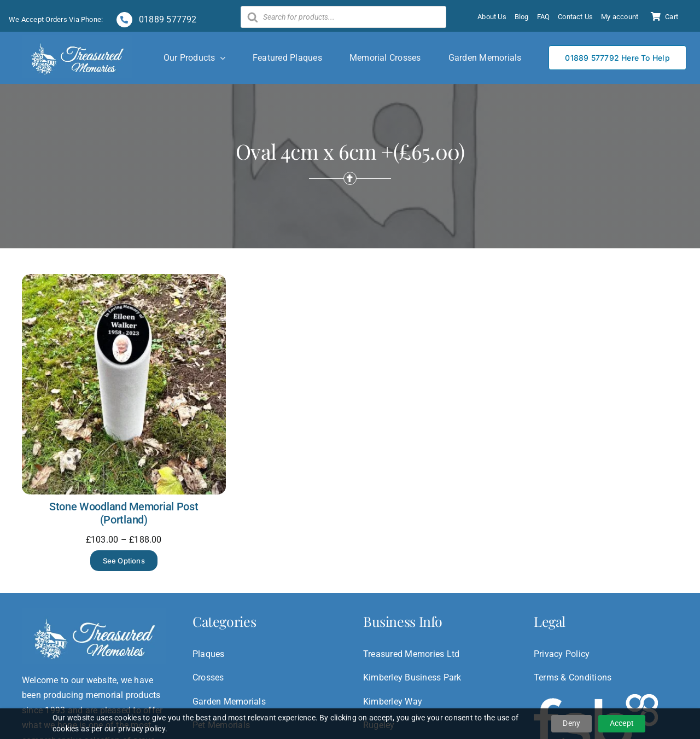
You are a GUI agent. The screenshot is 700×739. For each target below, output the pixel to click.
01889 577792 (167, 19)
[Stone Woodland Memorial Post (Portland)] (124, 281)
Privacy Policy (562, 654)
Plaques (209, 654)
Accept (622, 723)
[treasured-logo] (77, 39)
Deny (571, 723)
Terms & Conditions (573, 677)
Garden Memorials (229, 702)
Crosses (208, 677)
